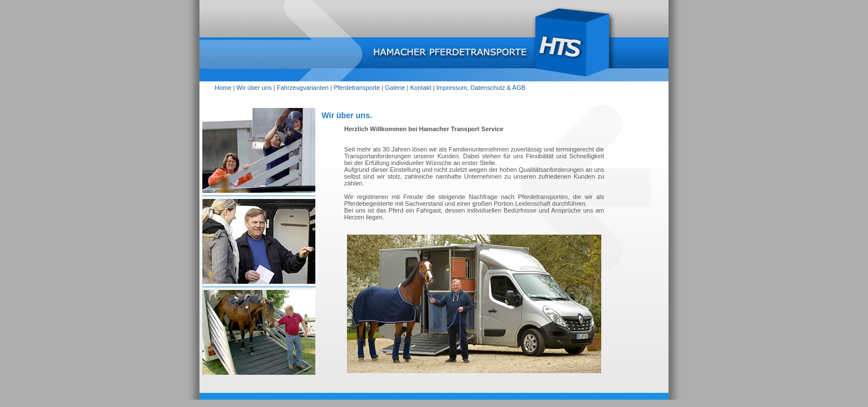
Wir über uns (254, 88)
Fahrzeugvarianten (303, 88)
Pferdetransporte (357, 88)
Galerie (395, 88)
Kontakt (421, 88)
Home (223, 88)
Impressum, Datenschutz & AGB (481, 88)
